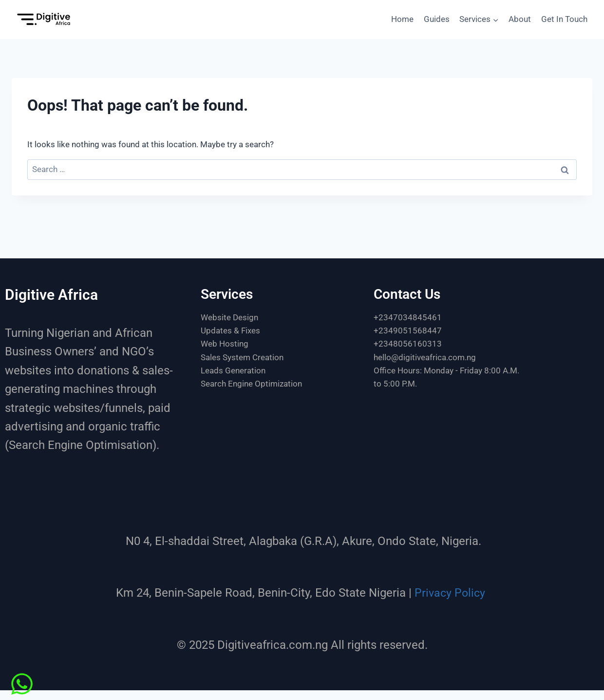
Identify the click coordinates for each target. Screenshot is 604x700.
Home (402, 19)
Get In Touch (564, 19)
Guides (437, 19)
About (520, 19)
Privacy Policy (450, 593)
